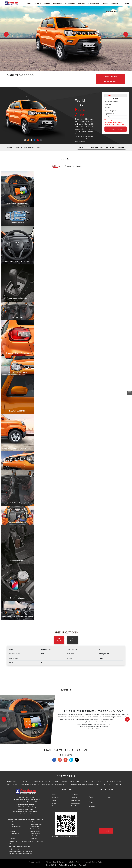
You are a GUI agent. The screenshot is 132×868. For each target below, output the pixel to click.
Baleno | (92, 787)
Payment (115, 3)
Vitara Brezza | (38, 784)
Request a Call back (110, 76)
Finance (85, 3)
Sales (45, 3)
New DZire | (101, 784)
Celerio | (57, 784)
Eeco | (93, 784)
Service (53, 3)
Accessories (74, 3)
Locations (74, 798)
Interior (79, 166)
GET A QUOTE (83, 148)
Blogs (54, 806)
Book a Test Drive (110, 81)
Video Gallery (76, 804)
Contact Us (56, 809)
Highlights (56, 166)
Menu (127, 3)
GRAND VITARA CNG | (79, 787)
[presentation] (105, 825)
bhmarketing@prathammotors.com (21, 856)
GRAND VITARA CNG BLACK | (59, 787)
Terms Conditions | (37, 865)
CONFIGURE (120, 148)
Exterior (68, 166)
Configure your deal (115, 129)
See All (119, 784)
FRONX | (44, 787)
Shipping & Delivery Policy (93, 865)
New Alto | (49, 784)
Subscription (96, 3)
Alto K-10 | (18, 784)
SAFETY (40, 148)
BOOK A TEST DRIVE (97, 148)
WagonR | (66, 784)
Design (10, 148)
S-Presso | (111, 784)
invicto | (16, 787)
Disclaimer (75, 801)
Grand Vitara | (26, 787)
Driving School (112, 11)
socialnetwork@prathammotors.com (21, 854)
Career (106, 3)
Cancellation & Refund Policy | (71, 865)
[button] (4, 720)
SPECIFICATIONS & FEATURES (25, 148)
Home (37, 3)
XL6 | (111, 787)
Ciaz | (105, 787)
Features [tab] (73, 641)
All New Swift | (76, 784)
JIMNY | (36, 787)
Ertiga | (86, 784)
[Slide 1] (66, 68)
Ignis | (99, 787)
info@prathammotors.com (22, 849)
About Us (55, 801)
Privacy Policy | (52, 865)
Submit (106, 834)
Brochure (110, 148)
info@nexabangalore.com (17, 852)
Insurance (63, 3)
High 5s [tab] (59, 641)
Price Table (75, 809)
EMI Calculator (76, 806)
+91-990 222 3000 (24, 844)
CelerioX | (27, 784)
